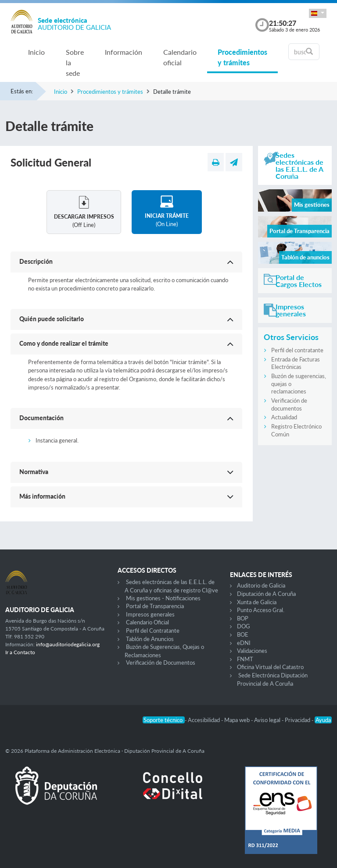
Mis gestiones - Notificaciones (163, 598)
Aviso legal (268, 720)
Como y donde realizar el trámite (64, 343)
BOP (243, 618)
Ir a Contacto (20, 652)
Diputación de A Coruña (266, 594)
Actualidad (284, 417)
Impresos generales (150, 614)
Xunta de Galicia (257, 602)
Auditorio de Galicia (261, 585)
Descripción (36, 261)
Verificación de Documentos (161, 663)
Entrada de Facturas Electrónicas (296, 363)
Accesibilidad (204, 720)
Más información (42, 496)
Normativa (34, 472)
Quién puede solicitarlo (52, 319)
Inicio (36, 52)
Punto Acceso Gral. (261, 610)
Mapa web (238, 720)
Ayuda (323, 720)
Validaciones (252, 651)
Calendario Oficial (147, 622)
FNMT (245, 659)
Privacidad (298, 720)
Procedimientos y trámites (242, 57)
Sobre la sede (75, 62)
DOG (244, 626)
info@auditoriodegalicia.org (68, 644)
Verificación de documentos (289, 404)
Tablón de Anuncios (150, 639)
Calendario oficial (180, 57)
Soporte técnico (164, 720)
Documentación (41, 418)
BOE (243, 634)
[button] (318, 13)
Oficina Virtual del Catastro (270, 667)
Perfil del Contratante (153, 631)
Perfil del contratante (297, 350)
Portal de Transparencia (155, 606)
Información (124, 52)
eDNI (244, 643)
